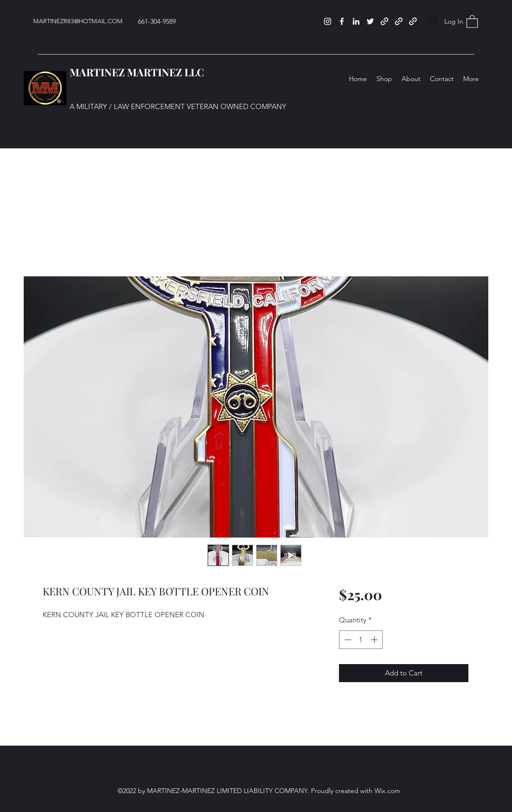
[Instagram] (328, 21)
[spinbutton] (361, 640)
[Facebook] (342, 21)
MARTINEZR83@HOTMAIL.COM (78, 21)
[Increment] (375, 640)
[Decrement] (347, 640)
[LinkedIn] (356, 21)
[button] (472, 21)
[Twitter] (370, 21)
